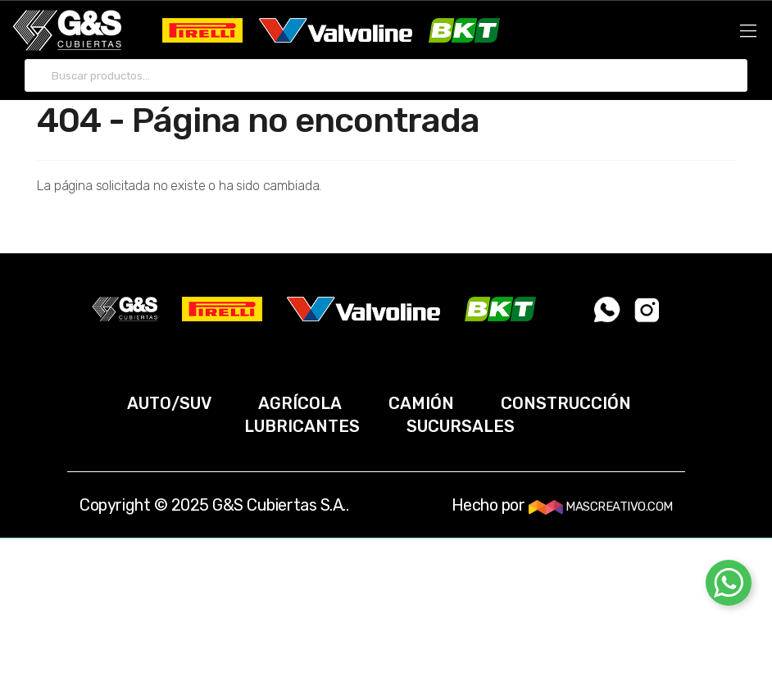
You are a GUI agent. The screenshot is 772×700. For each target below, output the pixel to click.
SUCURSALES (461, 426)
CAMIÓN (421, 403)
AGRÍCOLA (300, 403)
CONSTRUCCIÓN (566, 403)
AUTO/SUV (169, 403)
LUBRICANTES (302, 426)
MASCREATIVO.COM (601, 507)
